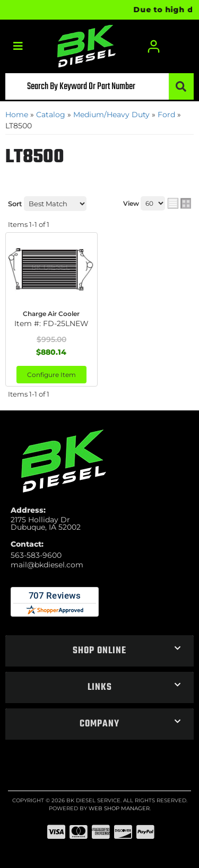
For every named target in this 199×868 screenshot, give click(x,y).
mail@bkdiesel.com (47, 565)
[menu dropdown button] (18, 46)
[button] (99, 86)
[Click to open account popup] (154, 46)
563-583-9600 (36, 555)
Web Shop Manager (119, 808)
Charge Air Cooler (51, 314)
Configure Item (51, 375)
